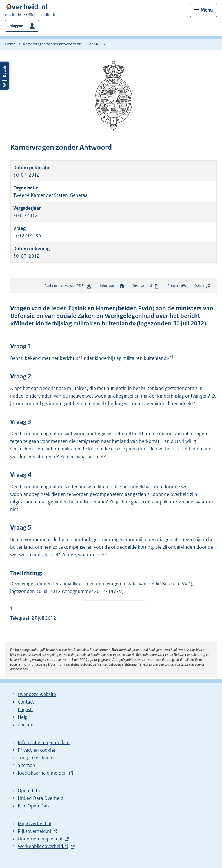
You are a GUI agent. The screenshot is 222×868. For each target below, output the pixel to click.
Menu (207, 10)
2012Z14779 (108, 591)
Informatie (112, 286)
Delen (203, 286)
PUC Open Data (34, 806)
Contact (26, 702)
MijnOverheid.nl (35, 824)
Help (23, 717)
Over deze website (37, 694)
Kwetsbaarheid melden (42, 773)
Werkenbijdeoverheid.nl (43, 846)
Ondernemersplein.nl (40, 839)
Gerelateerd (146, 286)
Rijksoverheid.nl (34, 831)
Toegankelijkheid (36, 758)
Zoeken (26, 725)
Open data (29, 791)
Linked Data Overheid (41, 798)
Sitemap (26, 765)
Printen (177, 286)
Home (10, 44)
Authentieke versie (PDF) (68, 287)
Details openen (5, 76)
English (25, 709)
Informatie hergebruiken (44, 742)
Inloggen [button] (16, 26)
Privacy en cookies (37, 750)
